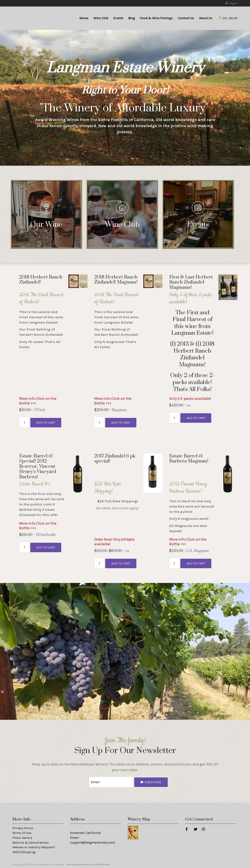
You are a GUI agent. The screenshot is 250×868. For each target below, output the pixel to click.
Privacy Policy (23, 827)
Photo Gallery (22, 837)
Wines (84, 18)
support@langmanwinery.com (93, 841)
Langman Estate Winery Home (38, 18)
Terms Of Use (22, 832)
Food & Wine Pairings (156, 18)
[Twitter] (195, 828)
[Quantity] (24, 422)
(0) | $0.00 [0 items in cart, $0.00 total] (228, 18)
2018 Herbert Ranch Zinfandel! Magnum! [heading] (116, 280)
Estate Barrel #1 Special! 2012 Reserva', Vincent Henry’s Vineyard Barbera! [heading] (38, 466)
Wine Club (101, 18)
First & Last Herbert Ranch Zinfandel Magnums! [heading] (191, 282)
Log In (231, 3)
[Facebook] (186, 828)
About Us (206, 18)
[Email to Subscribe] (111, 782)
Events (118, 18)
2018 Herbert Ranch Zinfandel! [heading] (41, 280)
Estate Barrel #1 (35, 484)
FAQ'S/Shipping (24, 851)
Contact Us (186, 18)
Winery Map (139, 818)
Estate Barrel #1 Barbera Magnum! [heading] (189, 459)
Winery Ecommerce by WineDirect (88, 863)
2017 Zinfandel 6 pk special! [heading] (115, 459)
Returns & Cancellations (31, 841)
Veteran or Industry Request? (34, 846)
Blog (132, 18)
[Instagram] (203, 828)
